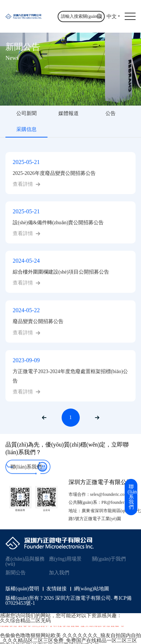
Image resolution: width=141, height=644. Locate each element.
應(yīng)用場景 (65, 559)
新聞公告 (16, 573)
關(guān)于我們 (109, 559)
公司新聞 (26, 113)
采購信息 (26, 129)
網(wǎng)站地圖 (92, 589)
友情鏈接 (57, 589)
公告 (111, 113)
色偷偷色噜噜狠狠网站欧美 (30, 635)
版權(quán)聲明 (22, 589)
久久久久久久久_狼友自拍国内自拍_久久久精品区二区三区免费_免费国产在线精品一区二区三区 (70, 638)
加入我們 (59, 573)
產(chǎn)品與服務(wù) (25, 561)
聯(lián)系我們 (26, 473)
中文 (112, 17)
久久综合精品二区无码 (25, 621)
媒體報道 (69, 113)
